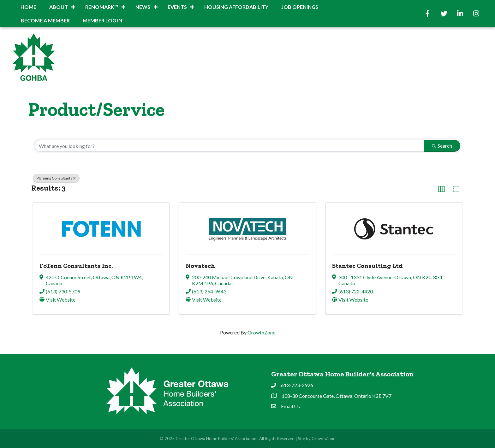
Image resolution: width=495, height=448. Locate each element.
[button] (442, 189)
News (143, 7)
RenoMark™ (102, 7)
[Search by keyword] (229, 146)
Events (177, 7)
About (59, 7)
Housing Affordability (236, 7)
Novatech (200, 266)
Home (28, 7)
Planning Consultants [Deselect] (56, 178)
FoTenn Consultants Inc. (76, 266)
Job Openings (300, 7)
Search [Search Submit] (442, 146)
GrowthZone (261, 332)
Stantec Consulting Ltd (367, 266)
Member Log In (102, 20)
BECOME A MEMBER (45, 20)
